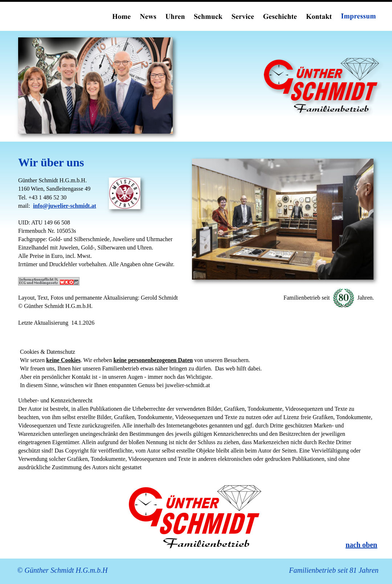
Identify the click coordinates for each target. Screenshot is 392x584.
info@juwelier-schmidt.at (65, 206)
